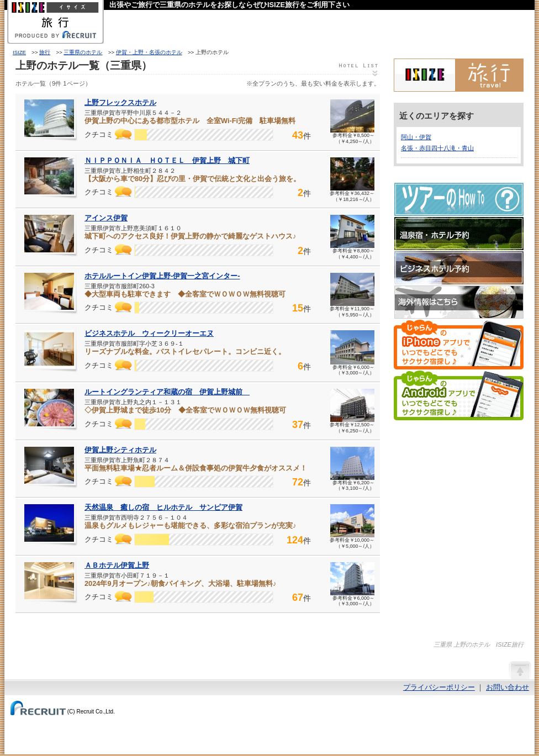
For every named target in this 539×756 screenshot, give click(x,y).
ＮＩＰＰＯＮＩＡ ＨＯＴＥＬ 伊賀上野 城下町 (167, 160)
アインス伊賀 (106, 218)
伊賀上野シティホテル (120, 450)
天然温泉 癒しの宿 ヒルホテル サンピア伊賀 (163, 507)
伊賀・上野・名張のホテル (149, 52)
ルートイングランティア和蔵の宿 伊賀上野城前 (167, 392)
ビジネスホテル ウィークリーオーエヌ (149, 333)
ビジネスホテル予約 (459, 268)
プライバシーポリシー (439, 687)
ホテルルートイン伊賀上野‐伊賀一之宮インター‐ (162, 276)
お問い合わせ (508, 687)
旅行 (45, 52)
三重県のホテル (83, 52)
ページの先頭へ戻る (520, 670)
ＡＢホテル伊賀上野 (117, 565)
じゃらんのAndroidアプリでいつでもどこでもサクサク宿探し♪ (459, 395)
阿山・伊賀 (416, 137)
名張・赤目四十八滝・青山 (437, 148)
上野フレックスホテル (120, 102)
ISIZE (19, 52)
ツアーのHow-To (459, 199)
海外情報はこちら (459, 302)
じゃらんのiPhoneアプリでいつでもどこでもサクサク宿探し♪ (459, 345)
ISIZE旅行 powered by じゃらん (459, 75)
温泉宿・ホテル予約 (459, 234)
